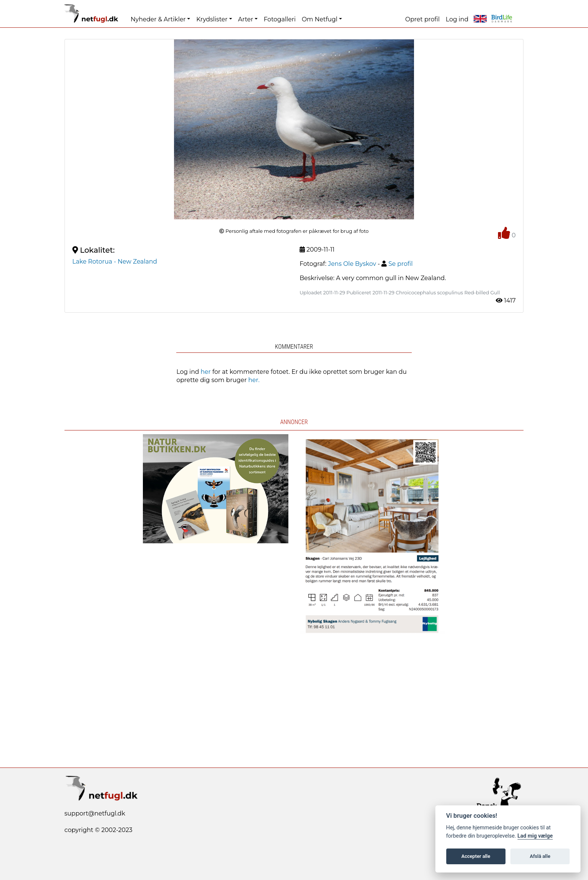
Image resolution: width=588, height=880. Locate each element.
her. (254, 380)
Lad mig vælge (535, 836)
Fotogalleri (280, 19)
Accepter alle (476, 856)
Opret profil (423, 19)
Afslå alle (540, 856)
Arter (246, 19)
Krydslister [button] (212, 19)
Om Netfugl (320, 19)
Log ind (457, 19)
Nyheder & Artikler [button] (158, 19)
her (206, 372)
